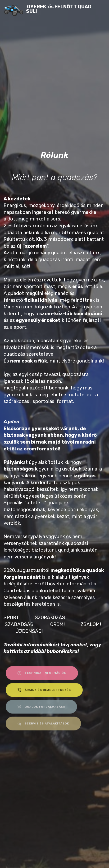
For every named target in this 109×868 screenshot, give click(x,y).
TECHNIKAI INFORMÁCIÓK (42, 677)
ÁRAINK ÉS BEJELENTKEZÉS (44, 694)
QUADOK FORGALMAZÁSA (41, 710)
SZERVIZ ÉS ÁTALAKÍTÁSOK (43, 727)
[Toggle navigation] (102, 8)
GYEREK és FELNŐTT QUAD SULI (59, 9)
